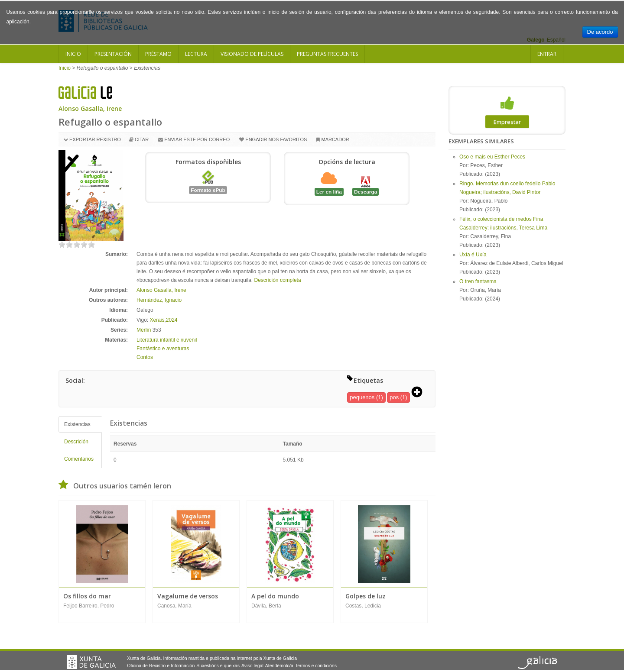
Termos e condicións (316, 666)
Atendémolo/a (279, 666)
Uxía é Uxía (473, 255)
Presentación (113, 54)
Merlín (144, 330)
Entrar (547, 54)
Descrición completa (278, 280)
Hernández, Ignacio (159, 300)
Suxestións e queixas (218, 666)
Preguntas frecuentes (327, 54)
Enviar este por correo (197, 139)
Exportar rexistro (95, 139)
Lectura (196, 54)
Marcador (335, 139)
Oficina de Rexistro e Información (161, 666)
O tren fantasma (478, 281)
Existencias (77, 424)
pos (394, 397)
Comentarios (79, 459)
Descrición (76, 442)
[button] (420, 393)
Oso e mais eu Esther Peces (492, 157)
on (62, 244)
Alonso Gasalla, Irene (90, 108)
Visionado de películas (252, 54)
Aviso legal (252, 666)
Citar (142, 139)
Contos (145, 357)
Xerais (157, 320)
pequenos (362, 397)
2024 (172, 320)
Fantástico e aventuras (163, 349)
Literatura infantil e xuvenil (167, 340)
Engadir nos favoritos (276, 139)
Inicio (73, 54)
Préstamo (158, 54)
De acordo (600, 32)
